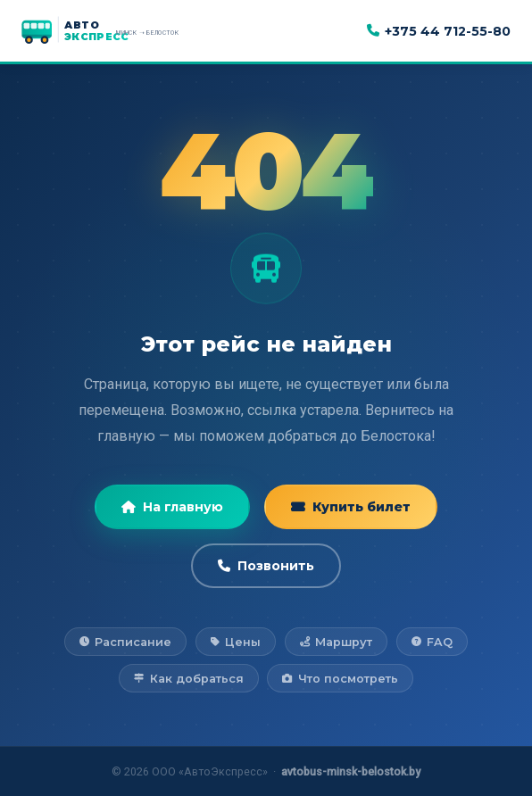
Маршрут (336, 642)
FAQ (432, 642)
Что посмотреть (340, 679)
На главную (172, 507)
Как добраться (188, 679)
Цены (236, 642)
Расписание (125, 642)
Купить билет (351, 507)
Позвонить (266, 566)
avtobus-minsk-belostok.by (351, 771)
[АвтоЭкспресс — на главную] (120, 31)
